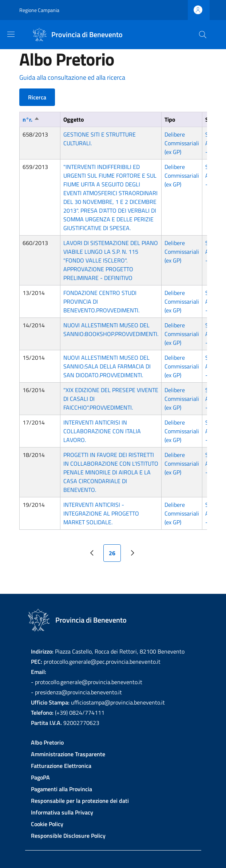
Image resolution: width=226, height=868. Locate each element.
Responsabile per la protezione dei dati (80, 801)
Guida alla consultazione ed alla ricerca (72, 77)
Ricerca (37, 97)
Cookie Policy (47, 824)
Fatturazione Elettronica (61, 766)
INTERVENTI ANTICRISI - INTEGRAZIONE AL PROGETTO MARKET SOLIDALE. (101, 513)
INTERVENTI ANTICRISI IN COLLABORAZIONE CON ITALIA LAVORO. (102, 431)
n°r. (31, 119)
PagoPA (40, 777)
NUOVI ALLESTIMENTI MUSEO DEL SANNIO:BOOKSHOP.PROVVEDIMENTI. (111, 330)
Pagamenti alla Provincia (62, 789)
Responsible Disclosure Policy (68, 836)
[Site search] (203, 35)
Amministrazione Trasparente (68, 754)
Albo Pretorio (47, 742)
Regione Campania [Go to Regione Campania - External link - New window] (39, 10)
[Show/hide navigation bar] (11, 34)
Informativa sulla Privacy (62, 812)
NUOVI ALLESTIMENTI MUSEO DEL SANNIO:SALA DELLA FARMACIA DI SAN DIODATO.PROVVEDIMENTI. (107, 366)
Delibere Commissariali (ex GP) (182, 143)
